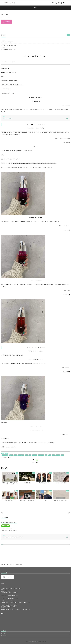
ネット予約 (9, 577)
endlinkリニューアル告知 (7, 42)
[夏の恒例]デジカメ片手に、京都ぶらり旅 (27, 501)
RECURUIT (4, 633)
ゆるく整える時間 (27, 483)
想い (53, 455)
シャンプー (35, 455)
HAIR (68, 473)
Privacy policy (4, 636)
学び (50, 455)
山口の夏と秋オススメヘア (10, 501)
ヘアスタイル (41, 455)
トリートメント (5, 455)
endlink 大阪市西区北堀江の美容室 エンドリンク (13, 537)
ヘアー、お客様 (21, 455)
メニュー (58, 455)
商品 (46, 455)
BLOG (3, 453)
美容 (26, 455)
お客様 (11, 455)
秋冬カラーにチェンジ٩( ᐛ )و (61, 483)
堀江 (30, 455)
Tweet (33, 462)
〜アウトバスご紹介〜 (7, 118)
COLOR (7, 453)
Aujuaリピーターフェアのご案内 (9, 46)
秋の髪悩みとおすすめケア (44, 483)
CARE (68, 491)
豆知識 (63, 455)
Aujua (15, 455)
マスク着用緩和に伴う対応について (9, 50)
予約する (7, 22)
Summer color (44, 501)
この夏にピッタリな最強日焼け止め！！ (61, 501)
